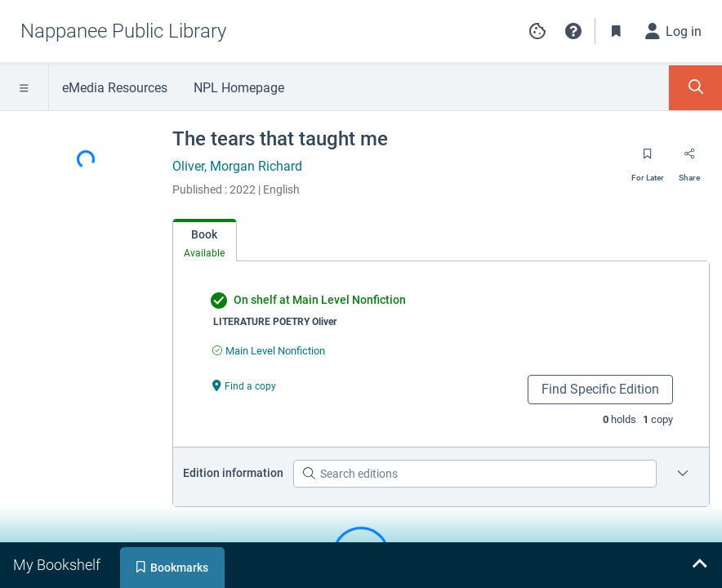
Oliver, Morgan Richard (237, 166)
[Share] (689, 159)
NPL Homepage (239, 88)
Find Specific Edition (600, 389)
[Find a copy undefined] (244, 385)
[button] (573, 31)
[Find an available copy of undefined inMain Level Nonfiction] (269, 351)
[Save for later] (648, 159)
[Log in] (674, 31)
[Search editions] (475, 474)
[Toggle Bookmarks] (617, 31)
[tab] (205, 241)
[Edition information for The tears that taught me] (683, 474)
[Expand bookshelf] (699, 565)
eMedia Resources (115, 88)
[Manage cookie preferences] (537, 31)
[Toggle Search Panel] (695, 88)
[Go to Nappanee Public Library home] (123, 31)
